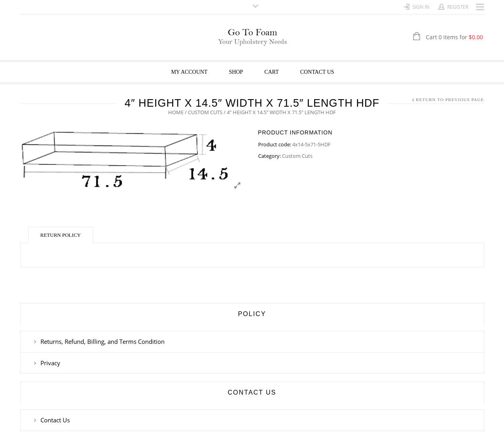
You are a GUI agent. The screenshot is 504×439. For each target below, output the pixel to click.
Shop (236, 72)
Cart (272, 72)
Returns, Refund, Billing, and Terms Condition (103, 341)
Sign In (421, 7)
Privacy (50, 363)
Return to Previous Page (450, 100)
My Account (189, 72)
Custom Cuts (205, 112)
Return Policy (61, 235)
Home (176, 112)
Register (458, 7)
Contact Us (317, 72)
